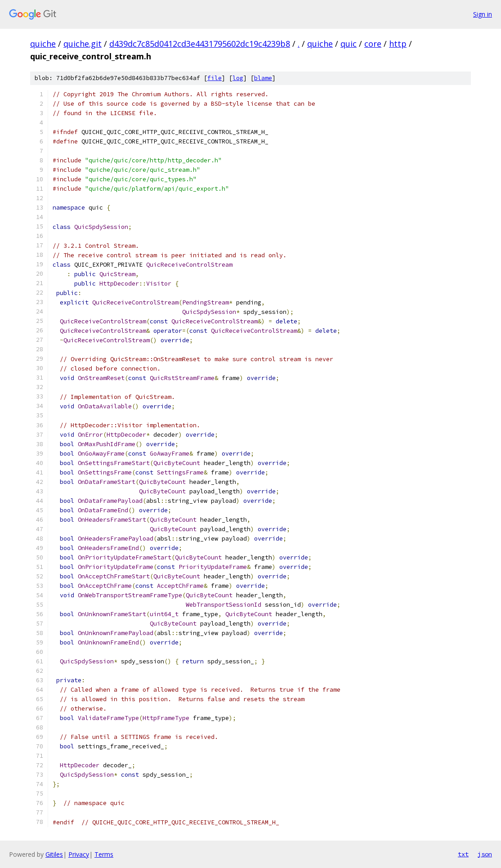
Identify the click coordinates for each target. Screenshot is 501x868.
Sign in (483, 14)
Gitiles (54, 854)
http (398, 44)
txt (463, 854)
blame (263, 78)
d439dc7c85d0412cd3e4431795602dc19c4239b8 (200, 44)
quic (349, 44)
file (215, 78)
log (238, 78)
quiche (43, 44)
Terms (104, 854)
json (485, 854)
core (373, 44)
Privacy (79, 854)
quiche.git (83, 44)
